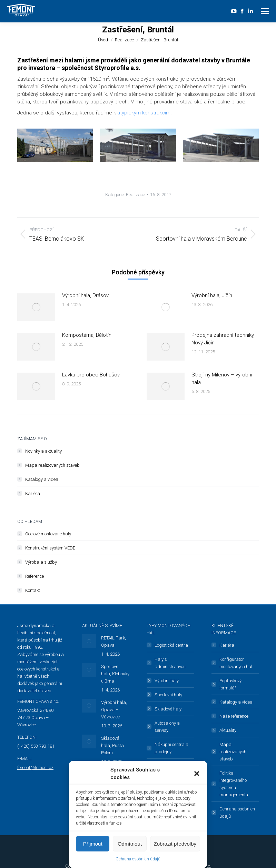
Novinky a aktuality (43, 451)
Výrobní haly (167, 681)
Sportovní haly (168, 695)
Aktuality (228, 730)
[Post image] (36, 307)
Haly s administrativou (170, 663)
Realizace (135, 195)
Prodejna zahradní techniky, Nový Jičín (223, 339)
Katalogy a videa (42, 479)
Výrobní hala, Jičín (212, 295)
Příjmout (93, 844)
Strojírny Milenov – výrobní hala (222, 379)
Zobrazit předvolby (175, 844)
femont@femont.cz (35, 768)
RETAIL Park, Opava (114, 642)
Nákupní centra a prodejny (171, 748)
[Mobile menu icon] (265, 11)
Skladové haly (168, 709)
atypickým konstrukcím (144, 113)
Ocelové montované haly (48, 534)
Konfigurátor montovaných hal (236, 663)
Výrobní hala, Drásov (85, 295)
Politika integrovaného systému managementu (234, 784)
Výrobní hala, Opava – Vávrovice (114, 710)
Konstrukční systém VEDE (50, 548)
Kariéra (33, 493)
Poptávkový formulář (230, 684)
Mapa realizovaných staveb (52, 465)
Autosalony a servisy (167, 727)
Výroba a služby (41, 562)
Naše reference (234, 716)
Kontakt (33, 590)
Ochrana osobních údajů (138, 859)
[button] (197, 774)
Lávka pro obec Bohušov (91, 375)
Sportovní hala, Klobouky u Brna (115, 674)
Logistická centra (171, 645)
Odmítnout (130, 844)
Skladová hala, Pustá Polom (112, 745)
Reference (34, 576)
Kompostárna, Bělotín (87, 335)
